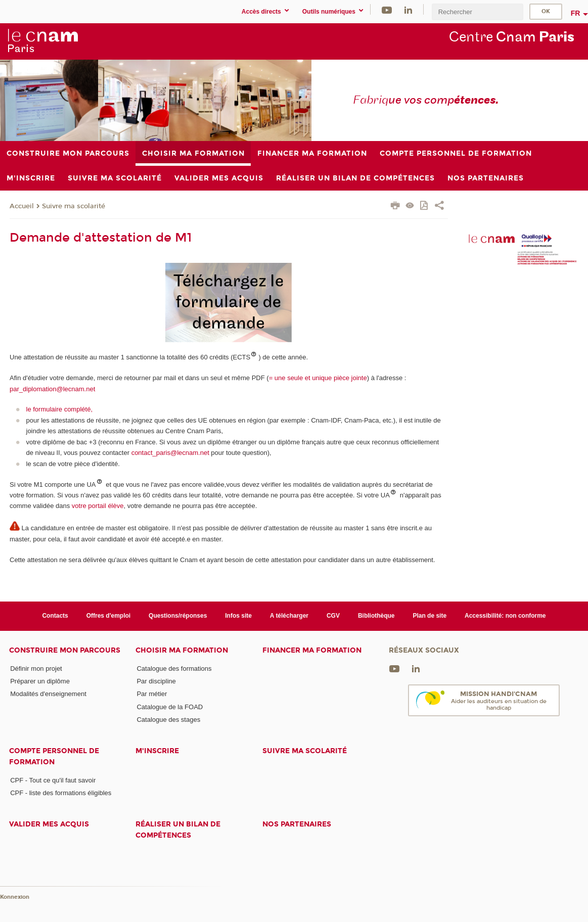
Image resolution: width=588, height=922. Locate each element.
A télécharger (289, 616)
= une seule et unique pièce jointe (318, 378)
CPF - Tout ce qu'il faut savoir (53, 780)
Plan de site (429, 616)
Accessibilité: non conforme (505, 616)
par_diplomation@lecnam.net (52, 389)
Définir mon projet (36, 669)
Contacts (55, 616)
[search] (477, 12)
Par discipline (156, 681)
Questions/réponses (178, 616)
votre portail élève (98, 506)
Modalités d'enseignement (48, 694)
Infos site (238, 616)
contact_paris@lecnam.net (170, 453)
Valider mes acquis (49, 824)
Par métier (152, 694)
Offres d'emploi (108, 616)
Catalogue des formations (174, 669)
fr (576, 13)
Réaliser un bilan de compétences (178, 829)
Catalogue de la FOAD (170, 707)
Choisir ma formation (182, 650)
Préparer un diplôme (40, 681)
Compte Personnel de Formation (54, 756)
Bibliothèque (376, 616)
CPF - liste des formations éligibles (61, 793)
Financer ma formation (312, 650)
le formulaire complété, (60, 409)
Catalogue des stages (168, 720)
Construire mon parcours (65, 650)
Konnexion (15, 897)
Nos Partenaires (297, 824)
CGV (333, 616)
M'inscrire (157, 751)
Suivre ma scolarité (74, 206)
